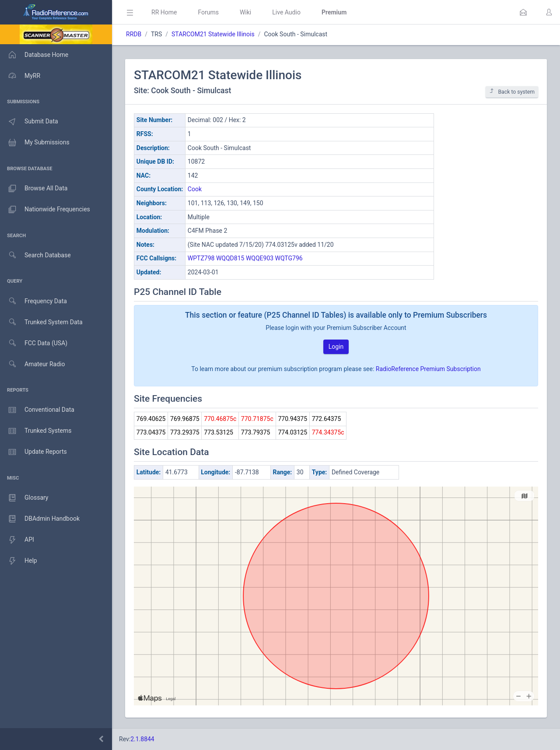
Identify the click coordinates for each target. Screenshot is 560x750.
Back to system (512, 92)
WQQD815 (230, 258)
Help (19, 561)
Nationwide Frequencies (45, 210)
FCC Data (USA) (34, 343)
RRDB (134, 34)
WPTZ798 (201, 258)
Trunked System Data (41, 322)
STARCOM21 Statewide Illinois (213, 34)
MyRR (20, 76)
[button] (523, 12)
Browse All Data (34, 189)
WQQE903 (260, 258)
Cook (195, 189)
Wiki (245, 12)
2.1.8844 (142, 739)
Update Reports (33, 452)
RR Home (164, 12)
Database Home (34, 55)
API (17, 540)
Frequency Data (33, 301)
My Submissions (35, 143)
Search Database (35, 255)
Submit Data (29, 122)
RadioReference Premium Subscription (428, 369)
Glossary (24, 498)
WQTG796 (289, 258)
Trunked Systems (36, 431)
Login (336, 347)
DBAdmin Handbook (40, 519)
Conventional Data (37, 410)
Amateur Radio (33, 364)
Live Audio (286, 12)
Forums (208, 12)
